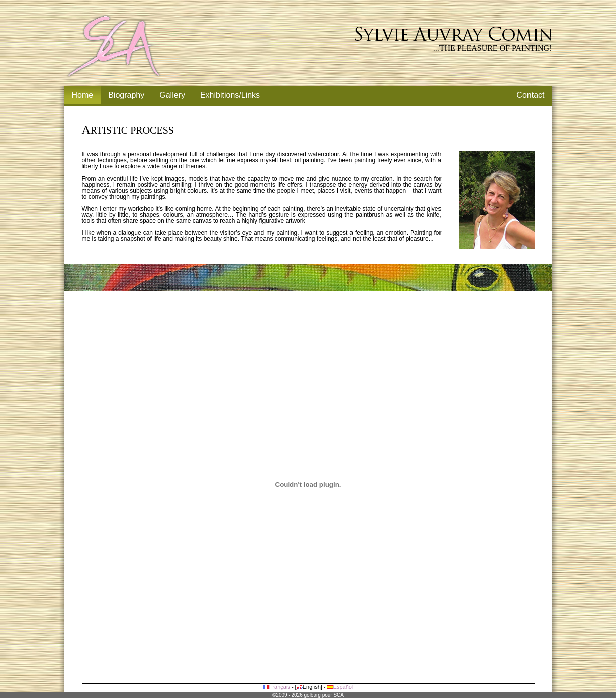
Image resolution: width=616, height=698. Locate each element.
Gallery (172, 95)
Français (277, 687)
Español (340, 687)
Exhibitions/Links (230, 95)
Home (83, 95)
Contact (530, 95)
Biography (126, 95)
